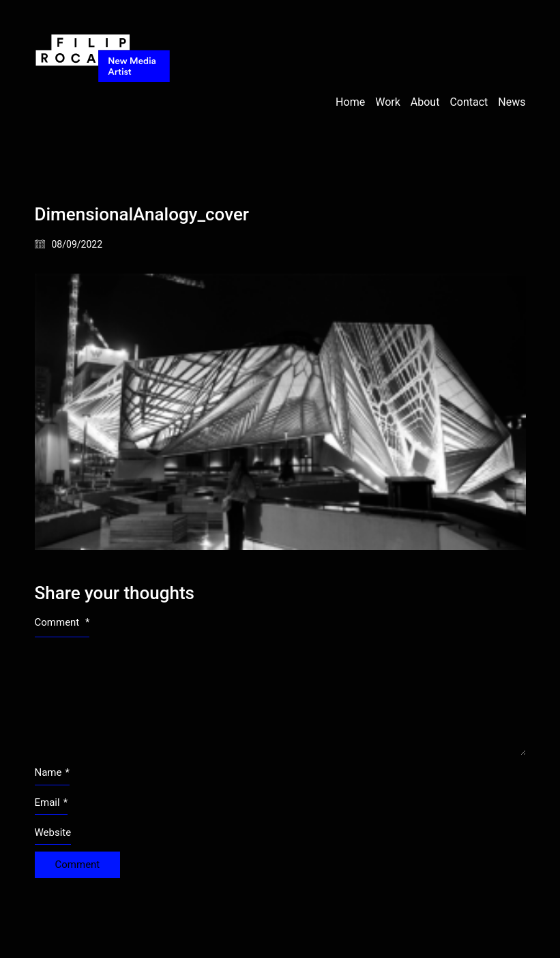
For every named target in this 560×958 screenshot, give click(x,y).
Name (52, 773)
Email (51, 803)
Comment (62, 622)
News (512, 102)
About (425, 102)
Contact (469, 102)
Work (388, 102)
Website (53, 832)
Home (350, 102)
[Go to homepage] (103, 102)
